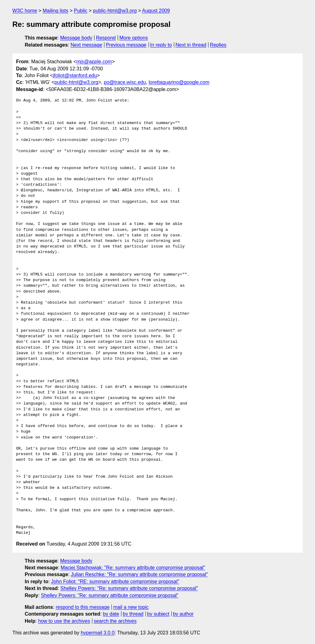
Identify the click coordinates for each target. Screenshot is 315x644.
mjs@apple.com (94, 62)
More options (134, 38)
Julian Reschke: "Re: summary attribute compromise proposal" (139, 574)
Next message (86, 45)
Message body (76, 38)
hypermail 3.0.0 (97, 633)
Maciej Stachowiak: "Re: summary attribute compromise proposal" (133, 568)
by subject (158, 614)
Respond (106, 38)
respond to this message (82, 607)
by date (111, 614)
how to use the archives (64, 621)
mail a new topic (131, 607)
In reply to (161, 45)
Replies (218, 45)
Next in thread (191, 45)
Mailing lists (55, 11)
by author (183, 614)
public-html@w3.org (115, 11)
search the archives (115, 621)
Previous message (126, 45)
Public (81, 11)
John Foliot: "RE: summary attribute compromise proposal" (115, 582)
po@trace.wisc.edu (125, 82)
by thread (133, 614)
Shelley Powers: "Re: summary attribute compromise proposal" (129, 588)
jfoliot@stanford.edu (75, 75)
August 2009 (156, 11)
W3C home (25, 11)
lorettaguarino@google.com (179, 82)
